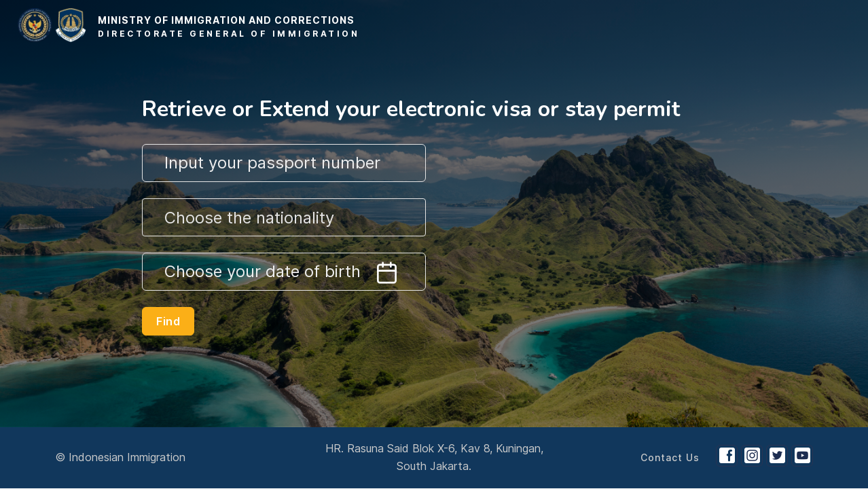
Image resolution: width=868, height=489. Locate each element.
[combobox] (284, 217)
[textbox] (284, 218)
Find (168, 321)
